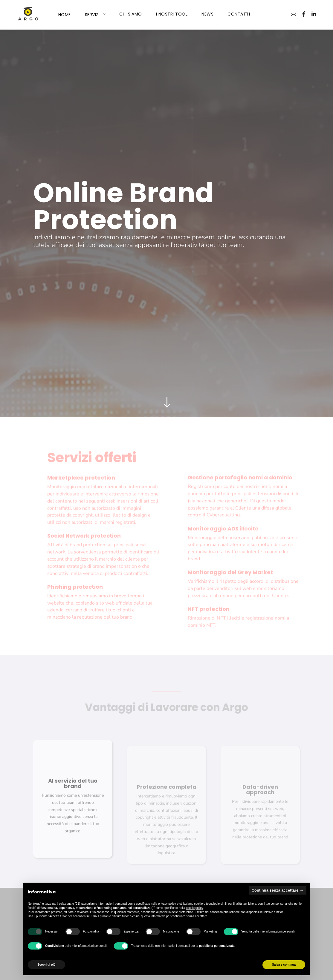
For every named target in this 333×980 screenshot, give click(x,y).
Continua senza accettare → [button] (278, 890)
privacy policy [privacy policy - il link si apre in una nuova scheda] (167, 904)
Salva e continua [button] (284, 965)
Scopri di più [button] (46, 965)
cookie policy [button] (194, 908)
